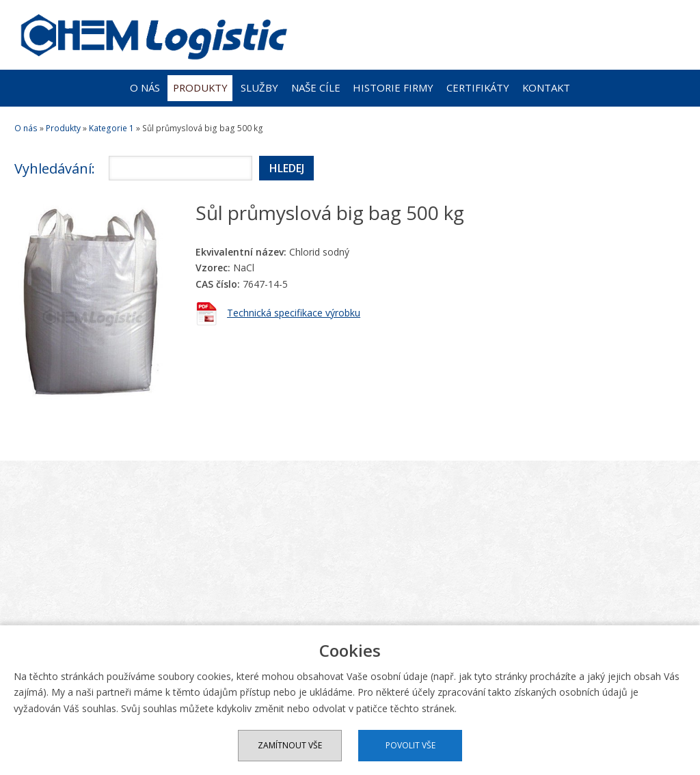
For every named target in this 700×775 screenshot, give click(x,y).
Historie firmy (393, 87)
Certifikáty (478, 87)
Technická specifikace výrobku (294, 313)
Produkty (200, 87)
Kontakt (546, 87)
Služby (259, 87)
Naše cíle (316, 87)
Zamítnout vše (290, 745)
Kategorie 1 (111, 128)
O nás (145, 87)
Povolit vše (410, 745)
